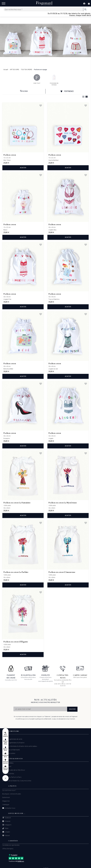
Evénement (6, 797)
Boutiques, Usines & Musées (12, 794)
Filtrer (24, 91)
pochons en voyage (54, 80)
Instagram (8, 825)
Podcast (7, 836)
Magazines (6, 801)
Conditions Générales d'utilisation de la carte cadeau (20, 746)
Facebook (7, 818)
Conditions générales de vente (12, 739)
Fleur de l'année (5, 769)
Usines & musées (5, 762)
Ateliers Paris (5, 750)
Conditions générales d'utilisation (13, 743)
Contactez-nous (10, 808)
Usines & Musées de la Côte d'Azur (14, 770)
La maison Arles (5, 756)
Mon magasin (5, 735)
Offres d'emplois (8, 849)
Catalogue (6, 805)
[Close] (90, 14)
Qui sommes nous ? (9, 790)
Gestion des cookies (9, 753)
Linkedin (7, 832)
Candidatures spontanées (11, 845)
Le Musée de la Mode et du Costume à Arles (17, 781)
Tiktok (6, 828)
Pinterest (7, 821)
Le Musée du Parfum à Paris (12, 777)
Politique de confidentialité (11, 750)
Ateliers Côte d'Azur (5, 743)
